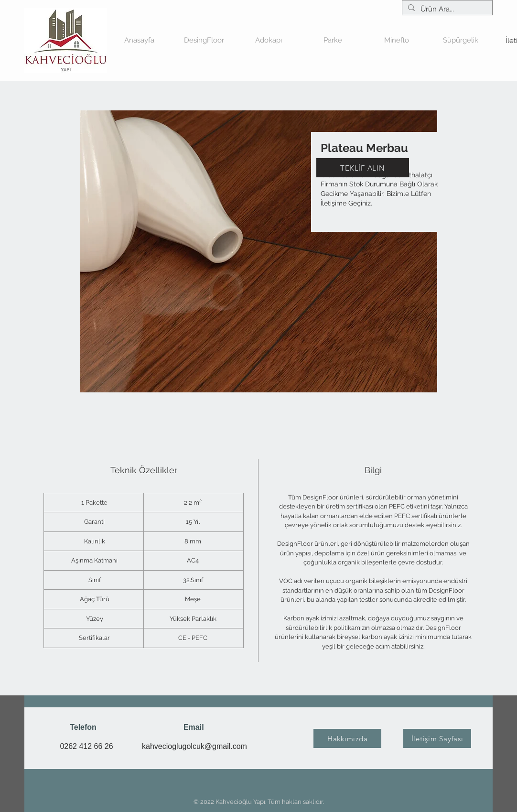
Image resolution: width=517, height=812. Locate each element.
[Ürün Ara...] (446, 9)
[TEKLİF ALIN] (363, 168)
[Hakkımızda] (347, 738)
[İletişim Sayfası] (437, 738)
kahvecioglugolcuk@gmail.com (194, 746)
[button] (268, 40)
